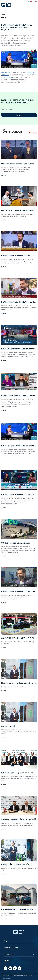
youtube (33, 133)
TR (30, 2)
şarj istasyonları (7, 77)
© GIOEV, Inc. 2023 (7, 975)
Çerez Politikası (6, 978)
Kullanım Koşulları (28, 975)
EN (35, 2)
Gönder (19, 115)
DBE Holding (6, 72)
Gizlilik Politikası (18, 975)
